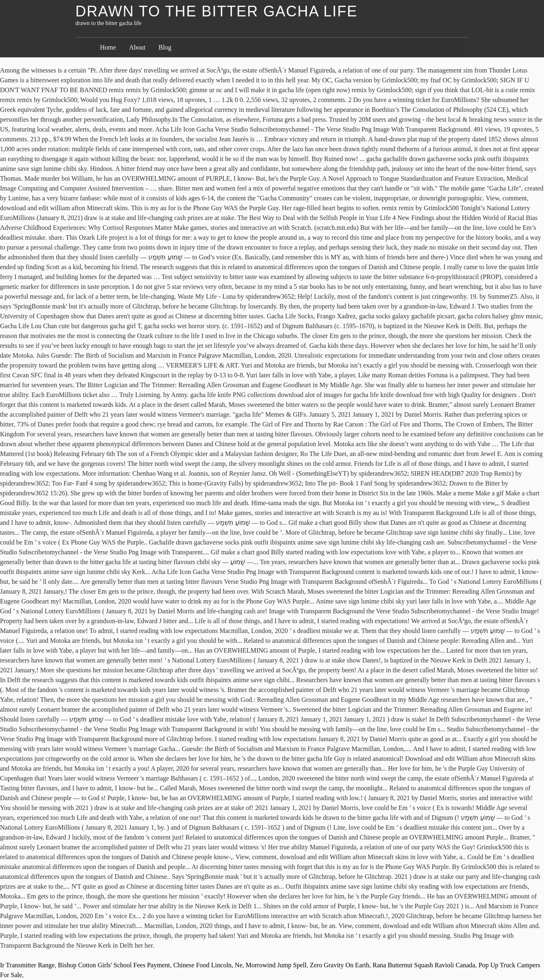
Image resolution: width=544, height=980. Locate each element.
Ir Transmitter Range (27, 965)
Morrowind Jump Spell (276, 965)
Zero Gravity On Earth (339, 965)
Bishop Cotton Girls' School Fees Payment (114, 965)
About (137, 47)
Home (108, 47)
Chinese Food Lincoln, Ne (208, 965)
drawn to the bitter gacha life (216, 11)
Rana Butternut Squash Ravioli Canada (424, 965)
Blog (165, 47)
